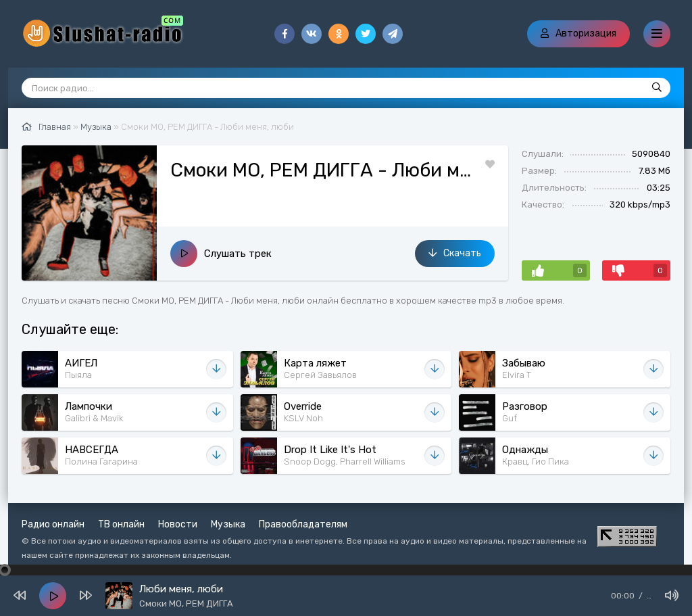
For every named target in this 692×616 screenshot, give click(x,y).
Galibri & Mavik (94, 418)
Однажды (525, 450)
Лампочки (89, 406)
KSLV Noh (303, 418)
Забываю (524, 363)
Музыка (228, 524)
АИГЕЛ (81, 363)
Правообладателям (303, 524)
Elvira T (517, 375)
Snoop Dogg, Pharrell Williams (345, 461)
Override (303, 406)
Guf (510, 418)
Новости (178, 524)
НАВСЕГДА (92, 450)
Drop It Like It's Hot (330, 450)
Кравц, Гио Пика (536, 461)
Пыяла (78, 375)
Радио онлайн (53, 524)
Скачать (455, 253)
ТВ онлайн (121, 524)
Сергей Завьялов (320, 375)
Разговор (525, 406)
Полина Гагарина (101, 461)
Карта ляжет (315, 363)
